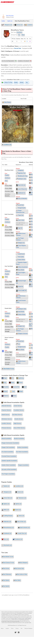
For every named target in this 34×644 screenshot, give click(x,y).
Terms (12, 628)
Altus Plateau (7, 102)
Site (22, 628)
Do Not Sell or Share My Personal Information (11, 621)
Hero (6, 181)
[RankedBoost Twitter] (16, 632)
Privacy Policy (14, 619)
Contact (7, 628)
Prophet (7, 175)
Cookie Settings (28, 619)
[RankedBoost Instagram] (19, 632)
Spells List (10, 21)
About (2, 628)
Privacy (17, 628)
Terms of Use (22, 619)
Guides (3, 21)
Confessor (7, 178)
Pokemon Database (28, 628)
